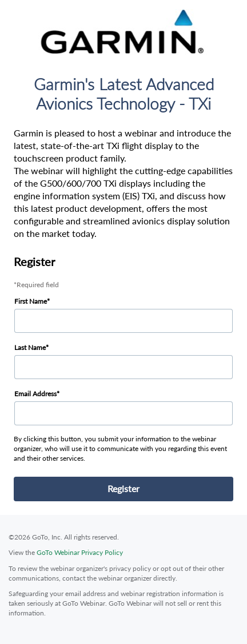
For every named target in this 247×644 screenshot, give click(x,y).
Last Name (30, 347)
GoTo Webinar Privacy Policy (80, 552)
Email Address (35, 394)
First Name (31, 301)
